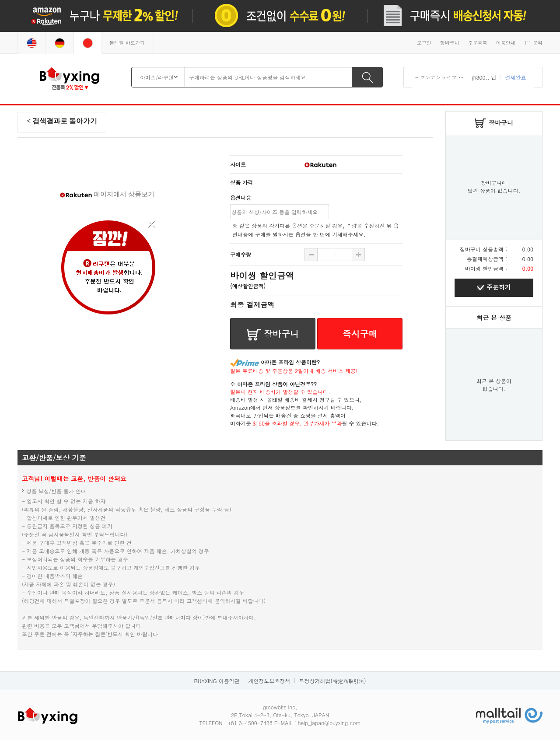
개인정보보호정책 (269, 681)
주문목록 (478, 43)
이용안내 (506, 43)
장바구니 (450, 43)
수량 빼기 (358, 255)
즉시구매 (360, 333)
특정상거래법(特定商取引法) (332, 681)
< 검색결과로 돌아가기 (62, 121)
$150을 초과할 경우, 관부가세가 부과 (297, 423)
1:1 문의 (533, 43)
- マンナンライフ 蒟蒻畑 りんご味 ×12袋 (465, 77)
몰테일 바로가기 (127, 43)
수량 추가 (311, 255)
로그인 (424, 43)
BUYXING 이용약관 (217, 681)
